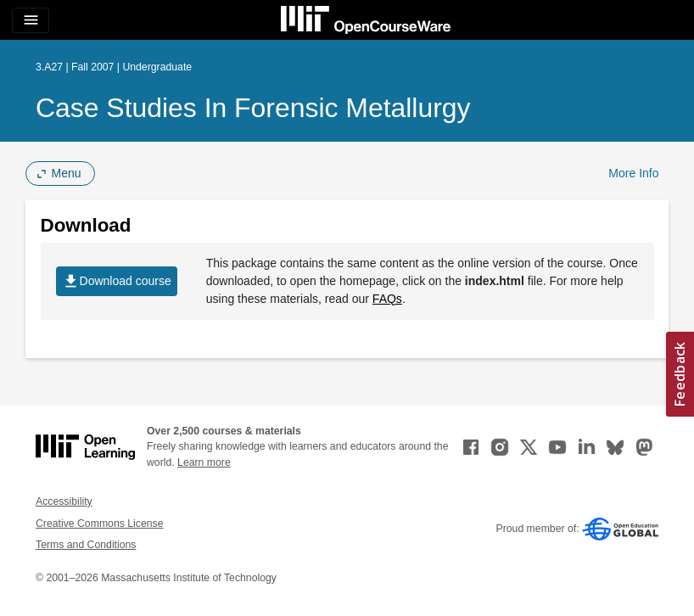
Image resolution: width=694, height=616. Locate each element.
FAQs (387, 299)
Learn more (204, 462)
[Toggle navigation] (31, 20)
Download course (117, 281)
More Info (633, 173)
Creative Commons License (99, 524)
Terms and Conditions (86, 545)
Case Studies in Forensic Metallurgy (253, 108)
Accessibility (64, 501)
